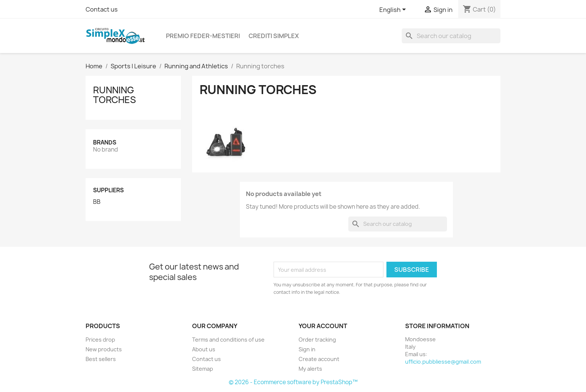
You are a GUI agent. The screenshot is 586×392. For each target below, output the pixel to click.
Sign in (307, 349)
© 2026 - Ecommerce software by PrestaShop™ (293, 382)
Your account (323, 326)
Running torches (115, 95)
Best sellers (101, 359)
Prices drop (100, 340)
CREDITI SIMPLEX (274, 36)
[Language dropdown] (394, 10)
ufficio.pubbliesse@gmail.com (443, 362)
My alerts (310, 369)
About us (204, 349)
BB (97, 202)
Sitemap (203, 369)
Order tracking (317, 340)
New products (104, 349)
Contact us (102, 9)
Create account (319, 359)
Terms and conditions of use (228, 340)
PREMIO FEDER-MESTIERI (203, 36)
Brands (105, 142)
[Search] (451, 36)
